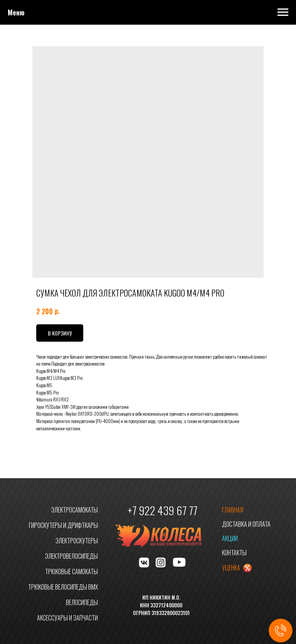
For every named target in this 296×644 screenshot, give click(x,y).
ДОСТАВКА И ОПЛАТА (246, 524)
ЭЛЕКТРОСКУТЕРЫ (77, 541)
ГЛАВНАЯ (233, 510)
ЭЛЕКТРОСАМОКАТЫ (75, 510)
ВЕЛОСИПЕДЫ (82, 602)
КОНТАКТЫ (234, 553)
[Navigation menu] (283, 12)
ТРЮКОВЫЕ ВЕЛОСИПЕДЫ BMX (63, 587)
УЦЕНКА (231, 568)
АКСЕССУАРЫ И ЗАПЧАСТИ (67, 618)
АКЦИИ (230, 538)
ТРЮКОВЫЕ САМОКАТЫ (71, 572)
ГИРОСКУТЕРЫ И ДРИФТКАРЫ (63, 525)
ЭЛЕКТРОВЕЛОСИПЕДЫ (71, 556)
